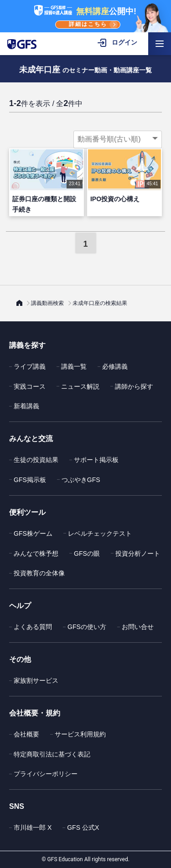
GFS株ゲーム (33, 533)
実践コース (30, 386)
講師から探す (134, 386)
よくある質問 (33, 627)
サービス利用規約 (80, 734)
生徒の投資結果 (36, 460)
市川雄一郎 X (33, 827)
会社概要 (26, 734)
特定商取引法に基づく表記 (52, 754)
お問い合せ (138, 627)
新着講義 (26, 406)
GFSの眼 (87, 553)
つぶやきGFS (81, 480)
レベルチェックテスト (100, 533)
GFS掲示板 (30, 480)
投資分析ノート (138, 553)
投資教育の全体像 (39, 573)
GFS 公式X (83, 827)
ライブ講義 (30, 366)
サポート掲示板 (96, 460)
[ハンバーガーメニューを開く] (160, 44)
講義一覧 (74, 366)
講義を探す (27, 345)
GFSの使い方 (87, 627)
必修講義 (115, 366)
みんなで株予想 (36, 553)
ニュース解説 (80, 386)
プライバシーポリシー (46, 774)
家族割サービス (36, 680)
